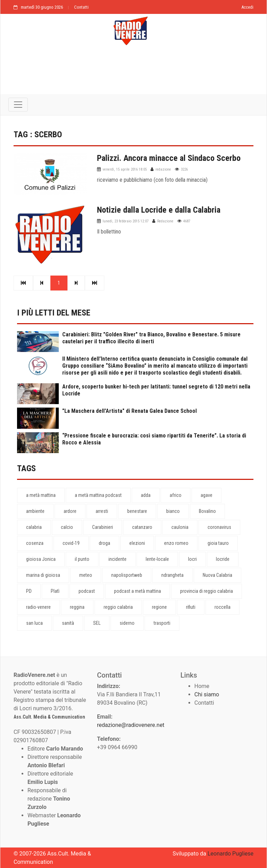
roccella (222, 607)
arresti (102, 511)
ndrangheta (172, 575)
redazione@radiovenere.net (131, 725)
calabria (34, 527)
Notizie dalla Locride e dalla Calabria (159, 210)
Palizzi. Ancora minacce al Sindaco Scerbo (169, 158)
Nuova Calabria (217, 575)
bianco (173, 511)
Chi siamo (207, 694)
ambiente (35, 511)
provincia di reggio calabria (207, 591)
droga (104, 543)
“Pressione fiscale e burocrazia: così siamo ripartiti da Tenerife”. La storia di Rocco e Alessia (154, 439)
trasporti (162, 623)
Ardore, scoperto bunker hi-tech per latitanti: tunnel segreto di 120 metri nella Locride (156, 390)
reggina (77, 607)
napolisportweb (127, 575)
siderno (127, 623)
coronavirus (219, 527)
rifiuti (191, 607)
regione (159, 607)
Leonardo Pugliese (230, 854)
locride (223, 559)
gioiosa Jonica (41, 559)
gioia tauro (218, 543)
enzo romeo (176, 543)
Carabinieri (103, 527)
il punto (82, 559)
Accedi (247, 7)
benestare (137, 511)
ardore (70, 511)
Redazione (165, 221)
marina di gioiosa (43, 575)
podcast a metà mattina (137, 591)
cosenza (35, 543)
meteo (86, 575)
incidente (118, 559)
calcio (67, 527)
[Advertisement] (133, 74)
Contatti (81, 7)
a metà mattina (41, 495)
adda (146, 495)
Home (202, 686)
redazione (163, 169)
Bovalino (207, 511)
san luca (34, 623)
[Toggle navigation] (18, 105)
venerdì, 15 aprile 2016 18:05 (125, 169)
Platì (55, 591)
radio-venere (38, 607)
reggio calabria (118, 607)
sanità (68, 623)
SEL (97, 623)
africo (176, 495)
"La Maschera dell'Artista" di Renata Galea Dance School (130, 411)
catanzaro (142, 527)
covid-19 (71, 543)
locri (192, 559)
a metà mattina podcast (98, 495)
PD (29, 591)
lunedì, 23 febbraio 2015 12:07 (126, 221)
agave (207, 495)
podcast (87, 591)
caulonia (180, 527)
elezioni (137, 543)
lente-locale (157, 559)
